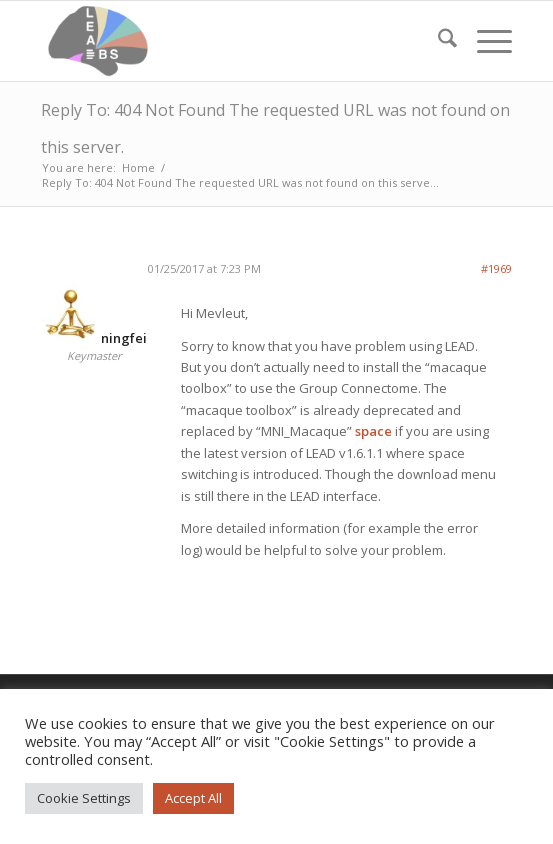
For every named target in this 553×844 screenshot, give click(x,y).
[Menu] (484, 41)
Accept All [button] (193, 798)
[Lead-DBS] (229, 41)
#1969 (496, 268)
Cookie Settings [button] (84, 798)
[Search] (437, 41)
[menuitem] (437, 41)
